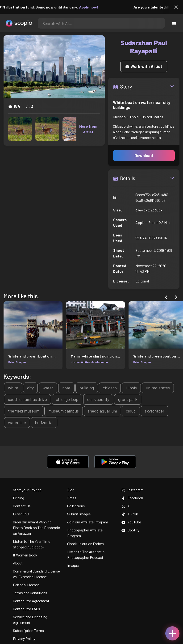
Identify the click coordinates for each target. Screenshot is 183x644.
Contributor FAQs (27, 609)
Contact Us (22, 506)
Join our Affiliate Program (88, 522)
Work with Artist (144, 66)
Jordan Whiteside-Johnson (89, 362)
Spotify (130, 530)
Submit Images (79, 514)
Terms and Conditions (30, 593)
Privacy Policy (24, 638)
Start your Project (27, 490)
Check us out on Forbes (85, 544)
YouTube (131, 522)
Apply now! (92, 7)
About (18, 563)
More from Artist (88, 129)
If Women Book (25, 555)
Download (144, 156)
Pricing (19, 498)
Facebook (132, 498)
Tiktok (130, 514)
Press (72, 498)
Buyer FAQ (21, 514)
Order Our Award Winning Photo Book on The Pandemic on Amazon (36, 528)
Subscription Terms (28, 630)
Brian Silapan (17, 362)
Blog (71, 490)
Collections (76, 506)
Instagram (133, 490)
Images (73, 565)
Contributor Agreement (31, 601)
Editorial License (26, 585)
